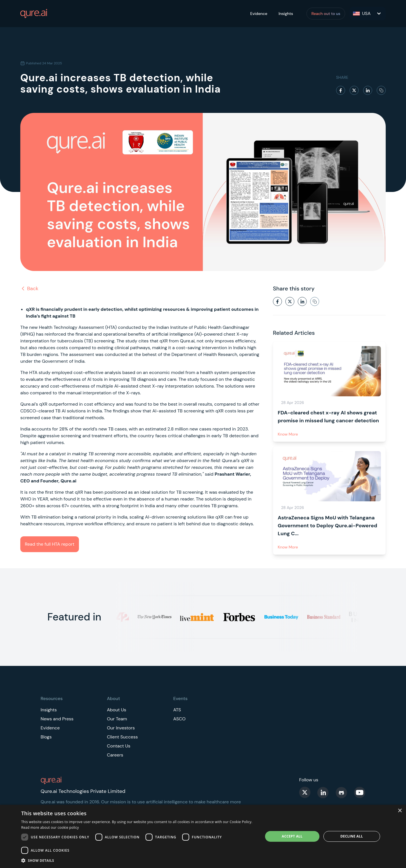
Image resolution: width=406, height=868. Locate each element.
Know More (288, 434)
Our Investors (121, 728)
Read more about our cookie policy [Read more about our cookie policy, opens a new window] (50, 827)
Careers (115, 755)
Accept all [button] (292, 836)
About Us (116, 710)
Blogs (46, 737)
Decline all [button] (352, 836)
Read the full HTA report (50, 544)
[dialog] (203, 836)
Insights (286, 14)
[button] (138, 860)
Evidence (259, 14)
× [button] (400, 811)
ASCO (179, 719)
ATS (177, 710)
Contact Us (119, 746)
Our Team (117, 719)
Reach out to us (326, 14)
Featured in (74, 617)
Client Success (122, 737)
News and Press (57, 719)
